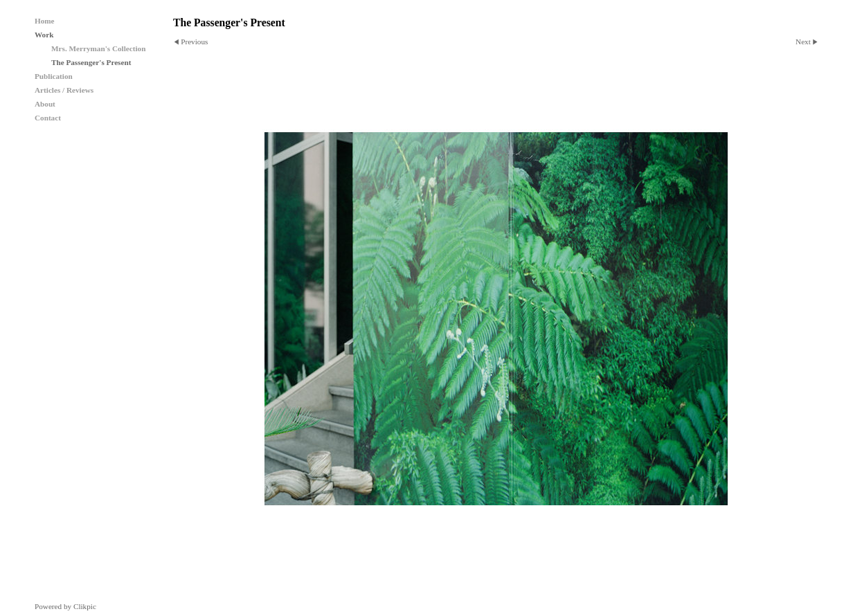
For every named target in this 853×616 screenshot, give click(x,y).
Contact (48, 118)
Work (44, 35)
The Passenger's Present (91, 62)
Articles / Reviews (64, 90)
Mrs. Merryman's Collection (98, 48)
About (45, 104)
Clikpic (85, 606)
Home (45, 21)
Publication (54, 76)
